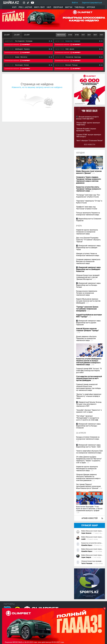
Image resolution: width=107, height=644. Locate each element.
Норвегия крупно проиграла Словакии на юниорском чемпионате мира (87, 232)
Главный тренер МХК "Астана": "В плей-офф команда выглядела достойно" (89, 371)
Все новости (90, 145)
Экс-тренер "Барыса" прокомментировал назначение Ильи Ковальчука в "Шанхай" (88, 486)
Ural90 (83, 539)
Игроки (91, 7)
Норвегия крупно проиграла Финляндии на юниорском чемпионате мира (87, 469)
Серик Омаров (86, 557)
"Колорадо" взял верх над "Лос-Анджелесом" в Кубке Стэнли (88, 196)
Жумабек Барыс (87, 545)
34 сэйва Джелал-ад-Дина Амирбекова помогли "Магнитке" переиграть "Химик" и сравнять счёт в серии (89, 460)
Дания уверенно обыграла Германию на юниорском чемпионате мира (86, 338)
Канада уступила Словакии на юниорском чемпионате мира (88, 438)
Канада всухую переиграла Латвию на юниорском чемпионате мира (87, 293)
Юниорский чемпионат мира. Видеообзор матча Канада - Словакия (89, 426)
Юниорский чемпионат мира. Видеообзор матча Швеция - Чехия (89, 248)
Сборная (58, 7)
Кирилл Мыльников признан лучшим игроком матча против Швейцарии (88, 301)
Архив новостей (90, 518)
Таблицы (79, 7)
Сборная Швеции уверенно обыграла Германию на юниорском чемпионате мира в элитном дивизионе (88, 477)
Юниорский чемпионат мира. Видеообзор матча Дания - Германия (89, 323)
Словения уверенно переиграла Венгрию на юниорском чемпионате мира (88, 261)
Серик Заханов (86, 533)
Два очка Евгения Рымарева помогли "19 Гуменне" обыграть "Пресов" (88, 240)
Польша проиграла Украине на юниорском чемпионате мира (88, 214)
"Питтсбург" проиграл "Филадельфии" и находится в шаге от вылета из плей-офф (88, 418)
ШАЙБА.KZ (11, 3)
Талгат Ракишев (87, 563)
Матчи (69, 7)
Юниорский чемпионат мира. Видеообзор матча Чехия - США (89, 446)
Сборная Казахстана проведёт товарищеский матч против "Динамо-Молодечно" (88, 277)
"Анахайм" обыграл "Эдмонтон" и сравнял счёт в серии (89, 411)
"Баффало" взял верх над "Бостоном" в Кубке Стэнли (87, 208)
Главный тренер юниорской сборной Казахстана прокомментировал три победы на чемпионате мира (88, 387)
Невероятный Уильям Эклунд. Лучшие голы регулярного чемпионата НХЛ (89, 404)
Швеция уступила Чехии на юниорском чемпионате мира (88, 255)
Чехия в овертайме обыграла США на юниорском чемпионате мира (89, 452)
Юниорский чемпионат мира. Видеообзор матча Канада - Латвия (89, 285)
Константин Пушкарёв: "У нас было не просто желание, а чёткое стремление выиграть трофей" (89, 509)
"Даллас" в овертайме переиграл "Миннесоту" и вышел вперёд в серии (89, 396)
